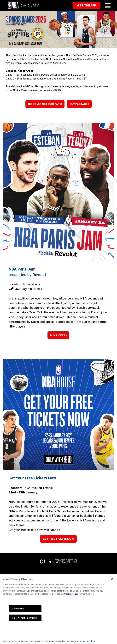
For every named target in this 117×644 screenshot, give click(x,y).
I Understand (17, 612)
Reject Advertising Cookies (25, 621)
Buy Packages (79, 104)
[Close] (112, 583)
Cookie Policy (71, 597)
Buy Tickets (58, 335)
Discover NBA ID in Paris (45, 104)
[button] (108, 6)
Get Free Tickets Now (58, 539)
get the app (87, 5)
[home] (23, 5)
